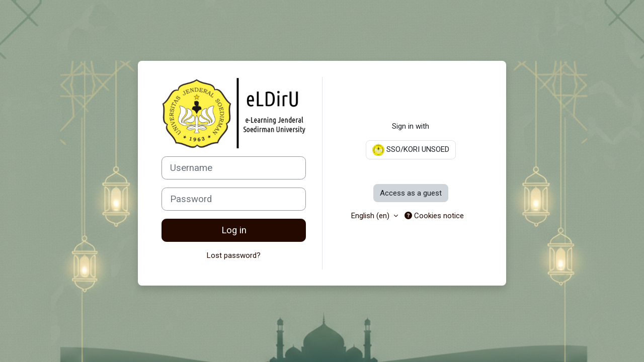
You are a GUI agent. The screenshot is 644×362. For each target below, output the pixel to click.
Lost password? (234, 255)
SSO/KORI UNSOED (411, 150)
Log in (234, 230)
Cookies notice (434, 216)
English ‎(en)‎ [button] (371, 216)
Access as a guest (411, 193)
